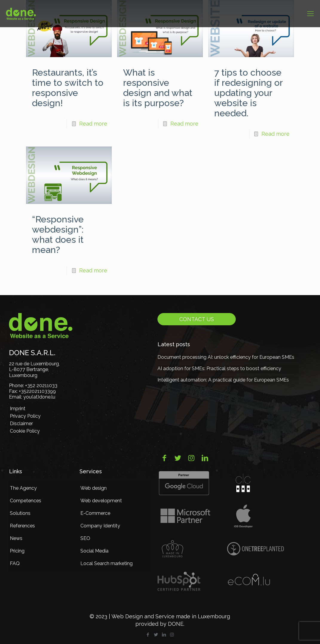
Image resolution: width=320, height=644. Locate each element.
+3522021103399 (37, 391)
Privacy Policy (25, 416)
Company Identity (100, 526)
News (16, 538)
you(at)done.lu (39, 397)
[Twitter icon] (156, 635)
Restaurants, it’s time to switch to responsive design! (68, 88)
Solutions (20, 513)
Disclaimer (21, 424)
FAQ (15, 563)
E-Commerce (95, 513)
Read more (93, 124)
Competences (26, 501)
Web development (101, 501)
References (22, 526)
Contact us (197, 319)
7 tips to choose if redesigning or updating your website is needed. (248, 93)
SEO (85, 538)
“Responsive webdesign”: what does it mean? (58, 235)
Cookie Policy (25, 431)
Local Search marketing (107, 563)
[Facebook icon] (148, 635)
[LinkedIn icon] (164, 635)
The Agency (23, 488)
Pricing (17, 551)
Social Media (94, 551)
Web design (94, 488)
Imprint (18, 409)
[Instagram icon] (172, 635)
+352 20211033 (41, 386)
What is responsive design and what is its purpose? (158, 88)
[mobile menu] (310, 13)
